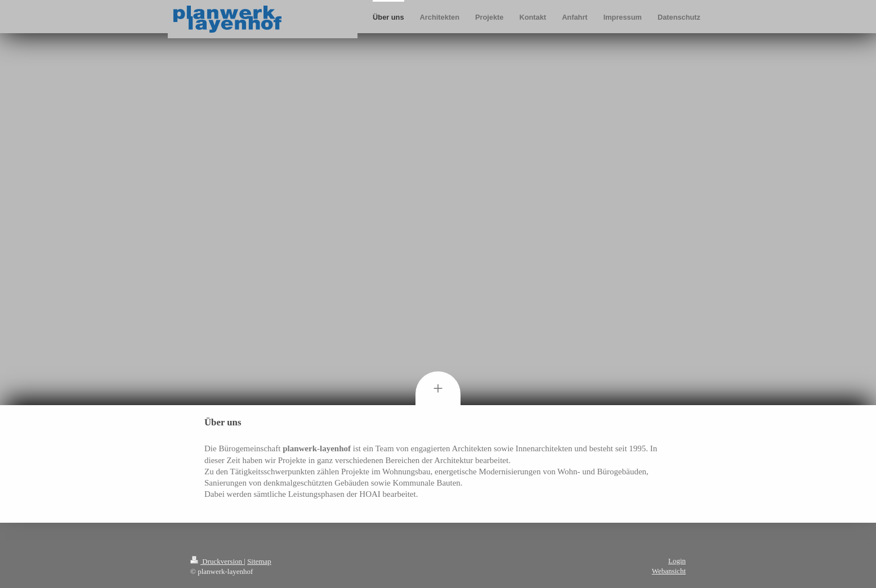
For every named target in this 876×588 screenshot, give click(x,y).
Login (677, 561)
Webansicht (669, 571)
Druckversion (217, 561)
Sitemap (259, 561)
